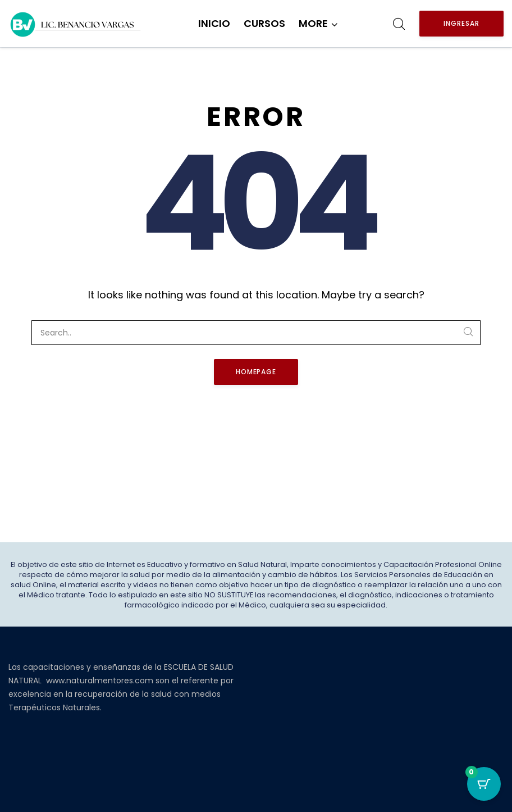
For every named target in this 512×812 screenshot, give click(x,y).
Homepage (256, 372)
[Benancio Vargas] (76, 24)
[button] (318, 24)
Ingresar (461, 23)
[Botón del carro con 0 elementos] (484, 784)
